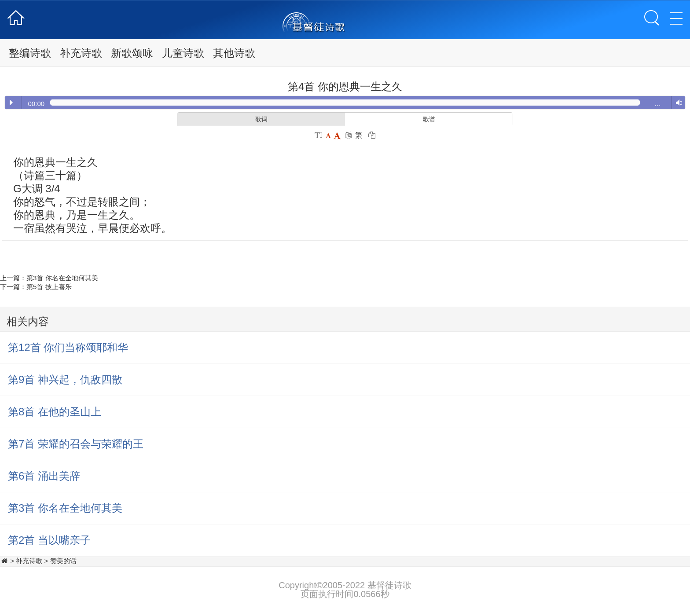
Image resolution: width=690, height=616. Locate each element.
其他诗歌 (234, 53)
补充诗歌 (81, 53)
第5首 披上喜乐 (49, 287)
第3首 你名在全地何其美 (62, 278)
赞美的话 (63, 561)
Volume (677, 103)
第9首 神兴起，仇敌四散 (65, 379)
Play (11, 103)
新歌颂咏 (132, 53)
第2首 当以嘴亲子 (49, 540)
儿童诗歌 (183, 53)
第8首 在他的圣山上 (55, 412)
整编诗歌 (30, 53)
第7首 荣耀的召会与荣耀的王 (76, 444)
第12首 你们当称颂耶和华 (68, 347)
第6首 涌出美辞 (44, 476)
